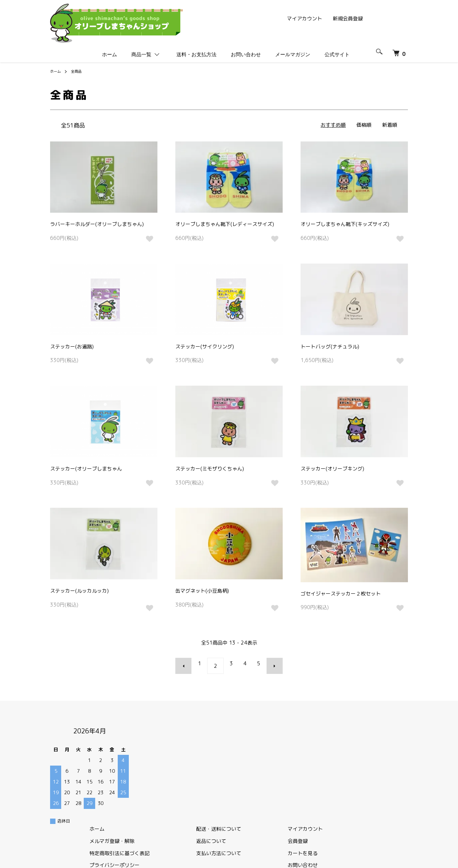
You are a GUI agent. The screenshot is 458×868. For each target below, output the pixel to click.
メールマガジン (293, 54)
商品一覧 (141, 54)
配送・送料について (318, 725)
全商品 (79, 71)
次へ (270, 664)
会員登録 (383, 737)
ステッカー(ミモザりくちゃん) (210, 469)
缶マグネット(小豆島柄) (202, 591)
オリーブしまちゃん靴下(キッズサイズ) (345, 224)
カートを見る (388, 750)
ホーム (109, 54)
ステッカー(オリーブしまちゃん (86, 469)
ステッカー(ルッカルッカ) (79, 591)
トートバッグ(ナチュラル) (330, 346)
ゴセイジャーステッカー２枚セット (341, 594)
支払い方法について (318, 750)
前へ (188, 664)
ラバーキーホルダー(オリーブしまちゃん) (97, 224)
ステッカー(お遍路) (72, 346)
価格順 (364, 125)
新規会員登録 (348, 18)
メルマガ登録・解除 (226, 737)
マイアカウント (304, 18)
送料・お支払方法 (196, 54)
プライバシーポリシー (228, 761)
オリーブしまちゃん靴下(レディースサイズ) (225, 224)
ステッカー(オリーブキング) (332, 469)
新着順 (390, 125)
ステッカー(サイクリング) (205, 346)
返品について (311, 737)
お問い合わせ (246, 54)
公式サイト (340, 55)
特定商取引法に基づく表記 (233, 750)
